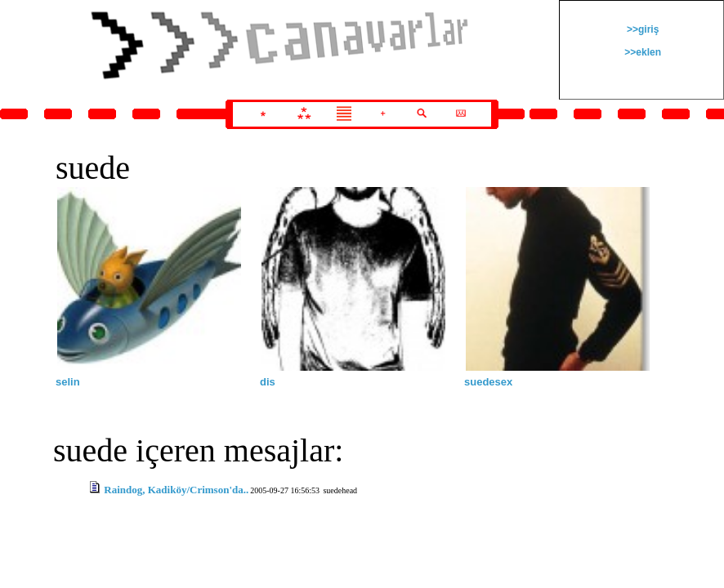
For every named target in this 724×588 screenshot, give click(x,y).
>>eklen (641, 52)
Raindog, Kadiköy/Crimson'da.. (176, 490)
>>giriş (642, 29)
